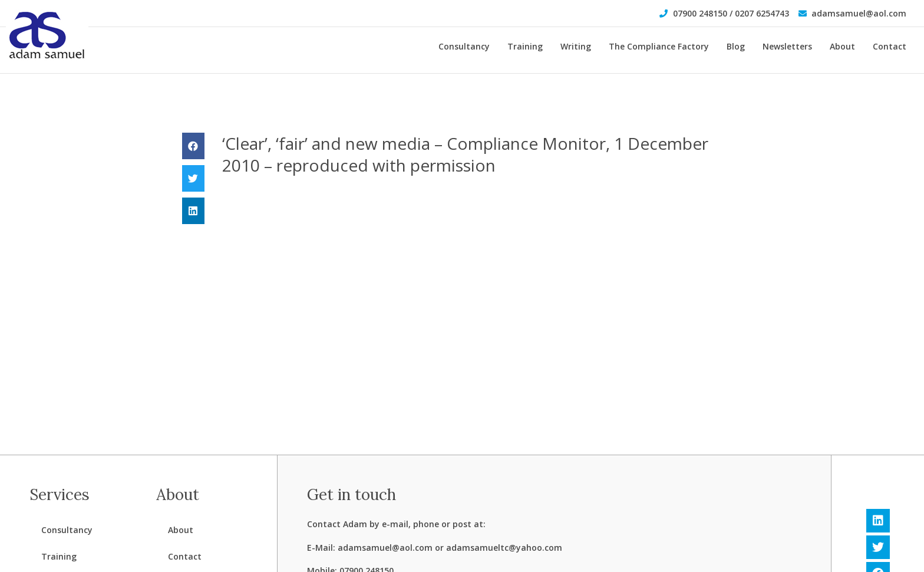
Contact (890, 46)
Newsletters (787, 46)
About (842, 46)
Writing (576, 46)
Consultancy (464, 46)
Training (525, 46)
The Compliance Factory (659, 46)
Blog (736, 46)
